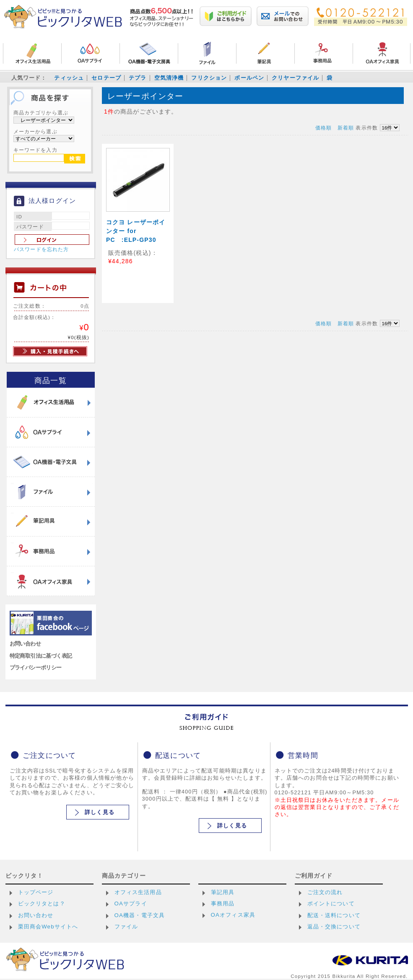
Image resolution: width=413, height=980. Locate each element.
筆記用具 (223, 892)
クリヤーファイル (295, 78)
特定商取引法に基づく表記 (41, 656)
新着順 (346, 128)
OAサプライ (131, 904)
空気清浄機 (169, 78)
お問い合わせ (25, 644)
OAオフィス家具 (233, 915)
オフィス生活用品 (138, 892)
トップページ (36, 892)
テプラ (138, 78)
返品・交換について (334, 927)
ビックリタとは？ (42, 904)
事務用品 (223, 904)
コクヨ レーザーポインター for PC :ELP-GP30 (136, 231)
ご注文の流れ (325, 892)
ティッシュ (69, 78)
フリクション (209, 78)
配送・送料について (334, 915)
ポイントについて (331, 904)
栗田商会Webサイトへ (48, 927)
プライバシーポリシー (36, 668)
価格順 (323, 128)
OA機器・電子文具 (140, 915)
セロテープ (106, 78)
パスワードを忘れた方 (42, 249)
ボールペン (249, 78)
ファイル (126, 927)
